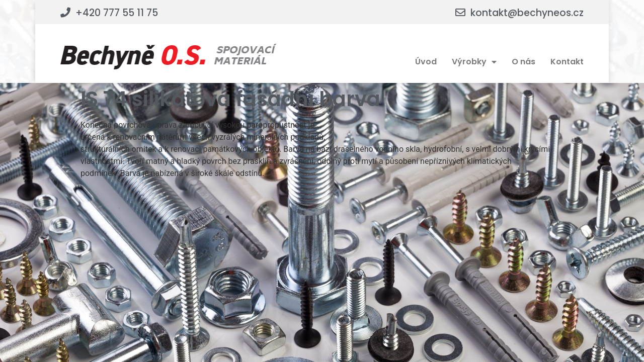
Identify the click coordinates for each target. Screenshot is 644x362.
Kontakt (567, 62)
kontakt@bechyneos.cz (527, 13)
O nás (524, 62)
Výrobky (474, 62)
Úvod (426, 62)
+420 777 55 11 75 (117, 13)
